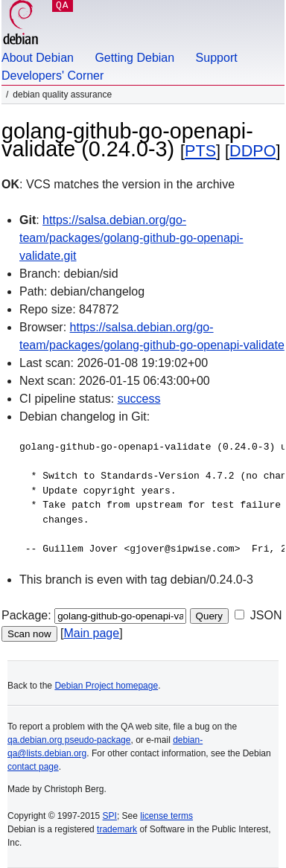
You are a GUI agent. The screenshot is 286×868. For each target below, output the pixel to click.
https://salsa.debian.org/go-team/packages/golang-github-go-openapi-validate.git (131, 238)
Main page (91, 633)
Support (217, 58)
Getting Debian (134, 58)
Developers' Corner (53, 76)
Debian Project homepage (106, 686)
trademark (117, 829)
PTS (200, 151)
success (139, 399)
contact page (33, 767)
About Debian (38, 58)
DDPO (252, 151)
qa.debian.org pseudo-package (69, 740)
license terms (166, 816)
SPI (110, 816)
